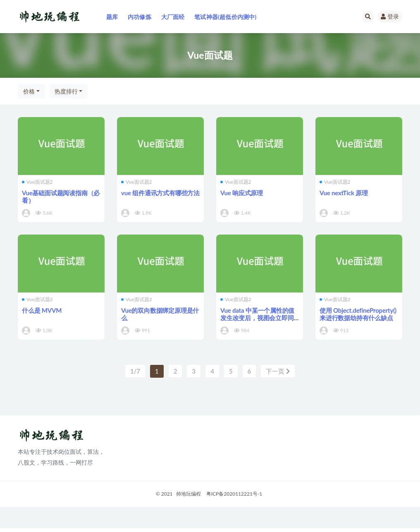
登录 (390, 16)
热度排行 (66, 91)
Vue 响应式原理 (242, 193)
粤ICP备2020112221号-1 (234, 494)
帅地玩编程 (189, 494)
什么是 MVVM (42, 310)
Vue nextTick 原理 (344, 193)
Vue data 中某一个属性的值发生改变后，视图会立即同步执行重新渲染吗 (257, 318)
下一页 (278, 371)
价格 (29, 91)
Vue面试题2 (37, 182)
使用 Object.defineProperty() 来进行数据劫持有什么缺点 (358, 314)
